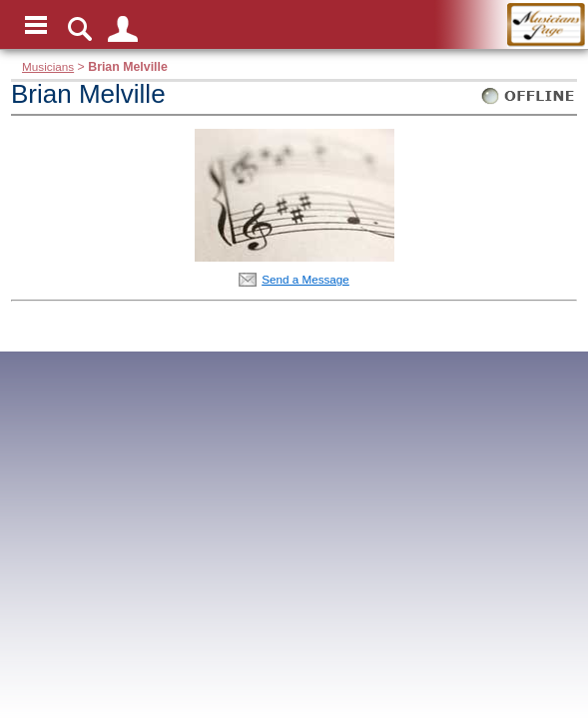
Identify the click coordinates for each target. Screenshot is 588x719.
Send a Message (305, 279)
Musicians (48, 66)
